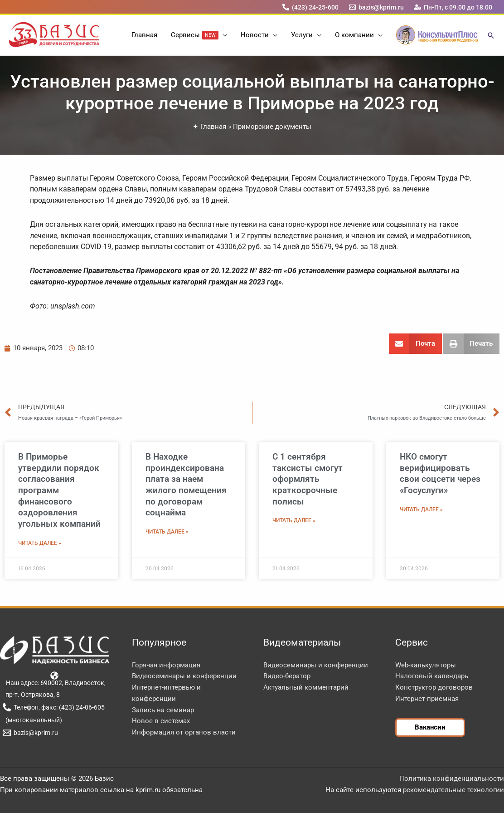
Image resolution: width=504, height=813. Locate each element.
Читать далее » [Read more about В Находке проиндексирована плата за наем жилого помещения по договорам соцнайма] (167, 532)
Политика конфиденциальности (452, 779)
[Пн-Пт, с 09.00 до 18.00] (453, 7)
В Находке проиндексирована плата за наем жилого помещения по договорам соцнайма (186, 485)
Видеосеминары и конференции (184, 676)
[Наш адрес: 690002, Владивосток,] (55, 679)
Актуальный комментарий (306, 687)
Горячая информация (166, 665)
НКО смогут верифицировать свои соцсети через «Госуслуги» (440, 473)
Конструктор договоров (434, 687)
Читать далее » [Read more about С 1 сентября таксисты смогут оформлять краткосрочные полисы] (294, 520)
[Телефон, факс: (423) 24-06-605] (53, 707)
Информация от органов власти (184, 732)
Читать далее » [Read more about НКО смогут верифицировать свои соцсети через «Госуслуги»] (421, 509)
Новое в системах (161, 721)
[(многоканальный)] (32, 720)
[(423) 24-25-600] (310, 7)
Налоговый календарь (432, 676)
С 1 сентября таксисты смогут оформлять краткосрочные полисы (308, 479)
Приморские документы (272, 127)
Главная (213, 127)
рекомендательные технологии (453, 790)
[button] (223, 35)
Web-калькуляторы (426, 665)
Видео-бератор (287, 676)
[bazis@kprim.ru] (377, 7)
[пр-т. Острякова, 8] (31, 695)
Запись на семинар (163, 710)
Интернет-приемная (427, 699)
